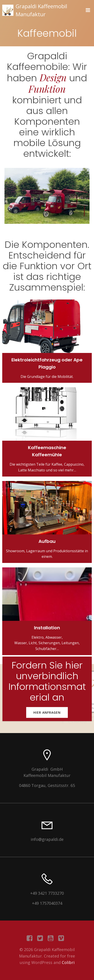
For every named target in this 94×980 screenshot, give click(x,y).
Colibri (68, 962)
